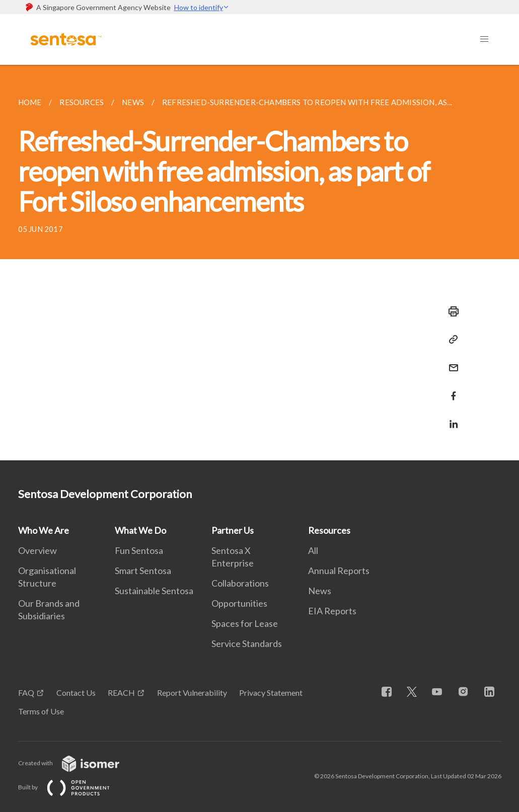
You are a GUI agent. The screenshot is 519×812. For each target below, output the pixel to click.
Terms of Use (41, 711)
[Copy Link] (451, 340)
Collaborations (240, 583)
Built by (72, 787)
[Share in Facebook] (451, 390)
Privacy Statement (271, 693)
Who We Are (44, 530)
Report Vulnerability (192, 693)
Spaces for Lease (245, 623)
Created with (77, 763)
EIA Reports (332, 611)
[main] (259, 263)
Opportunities (239, 603)
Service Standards (247, 643)
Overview (38, 550)
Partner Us (233, 530)
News (320, 591)
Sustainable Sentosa (154, 591)
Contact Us (76, 693)
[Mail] (451, 361)
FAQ (26, 693)
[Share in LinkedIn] (451, 418)
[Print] (451, 311)
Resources (329, 530)
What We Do (140, 530)
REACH (121, 693)
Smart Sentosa (143, 571)
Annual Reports (339, 571)
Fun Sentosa (139, 550)
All (313, 550)
